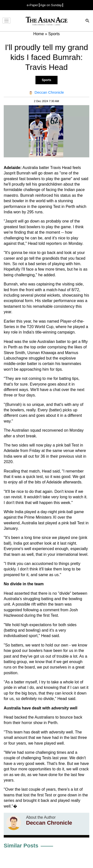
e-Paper (32, 5)
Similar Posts (21, 846)
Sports (46, 80)
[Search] (88, 21)
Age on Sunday (51, 5)
